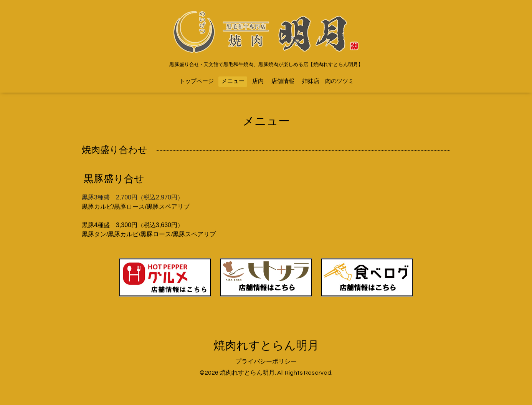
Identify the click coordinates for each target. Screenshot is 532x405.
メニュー (233, 81)
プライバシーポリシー (266, 362)
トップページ (197, 81)
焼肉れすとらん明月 (266, 346)
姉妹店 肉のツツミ (328, 81)
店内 (258, 81)
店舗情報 (283, 81)
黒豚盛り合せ (114, 179)
